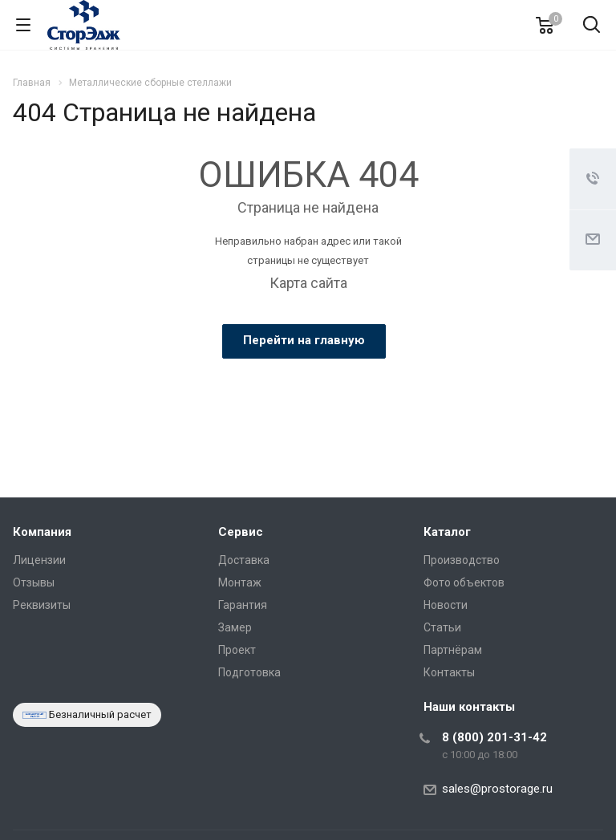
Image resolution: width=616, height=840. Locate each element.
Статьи (442, 627)
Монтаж (240, 582)
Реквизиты (42, 605)
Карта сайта (308, 283)
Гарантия (243, 605)
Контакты (449, 672)
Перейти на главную (304, 340)
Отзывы (34, 582)
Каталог (447, 532)
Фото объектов (464, 582)
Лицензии (39, 560)
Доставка (244, 560)
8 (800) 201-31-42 (494, 737)
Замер (235, 627)
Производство (462, 560)
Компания (42, 532)
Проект (237, 650)
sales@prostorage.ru (497, 789)
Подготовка (249, 672)
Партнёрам (453, 650)
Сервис (241, 532)
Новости (446, 605)
